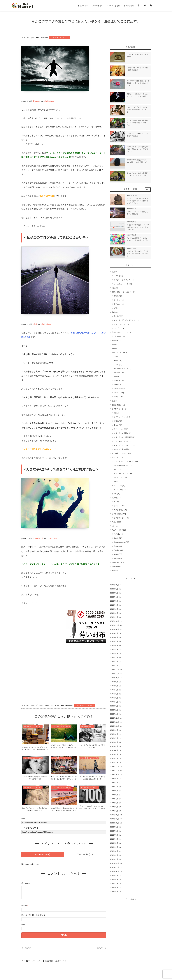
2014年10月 (115, 775)
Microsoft (119, 381)
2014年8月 (114, 783)
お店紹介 (117, 498)
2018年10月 (115, 585)
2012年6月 (114, 887)
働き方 (118, 425)
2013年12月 (115, 815)
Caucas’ (37, 101)
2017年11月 (115, 625)
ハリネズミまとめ (113, 6)
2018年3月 (114, 609)
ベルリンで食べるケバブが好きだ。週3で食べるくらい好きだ (138, 254)
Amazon (118, 558)
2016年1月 (114, 714)
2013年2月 (114, 855)
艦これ (118, 316)
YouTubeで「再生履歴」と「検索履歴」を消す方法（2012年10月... (138, 83)
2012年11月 (115, 867)
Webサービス (119, 530)
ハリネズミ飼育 (120, 490)
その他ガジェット (122, 369)
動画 (115, 401)
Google (118, 546)
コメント (56, 706)
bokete (118, 554)
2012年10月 (115, 871)
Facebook (119, 550)
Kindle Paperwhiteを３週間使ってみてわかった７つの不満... (137, 123)
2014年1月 (114, 811)
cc (53, 101)
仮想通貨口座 (118, 405)
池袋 (115, 344)
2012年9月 (114, 875)
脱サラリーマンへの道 (124, 417)
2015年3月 (114, 754)
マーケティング (120, 457)
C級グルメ (119, 336)
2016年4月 (114, 702)
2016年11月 (115, 674)
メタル (118, 276)
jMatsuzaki (118, 562)
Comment (26, 883)
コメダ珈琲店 (120, 510)
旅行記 (118, 421)
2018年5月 (114, 601)
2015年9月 (114, 730)
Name (24, 906)
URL (23, 925)
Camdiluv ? (38, 538)
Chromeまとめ (97, 6)
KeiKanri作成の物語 (122, 449)
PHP (117, 482)
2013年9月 (114, 827)
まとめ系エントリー (121, 453)
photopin (48, 101)
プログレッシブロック (124, 280)
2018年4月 (114, 605)
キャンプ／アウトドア (124, 445)
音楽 (115, 272)
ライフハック (121, 429)
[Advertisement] (42, 627)
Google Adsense (121, 542)
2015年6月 (114, 742)
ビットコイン (118, 486)
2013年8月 (114, 831)
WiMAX (118, 377)
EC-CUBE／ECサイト (123, 474)
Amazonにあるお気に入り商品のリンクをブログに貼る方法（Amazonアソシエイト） (35, 750)
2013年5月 (114, 843)
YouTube (119, 534)
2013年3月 (114, 851)
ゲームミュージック (123, 284)
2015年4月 (114, 750)
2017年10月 (115, 629)
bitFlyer (116, 570)
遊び (115, 312)
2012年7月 (114, 883)
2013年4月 (114, 847)
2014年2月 (114, 807)
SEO (117, 469)
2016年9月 (114, 682)
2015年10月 (115, 726)
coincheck (117, 566)
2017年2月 (114, 662)
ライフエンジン (121, 518)
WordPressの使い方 (87, 726)
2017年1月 (114, 666)
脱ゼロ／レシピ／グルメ (123, 332)
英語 (117, 413)
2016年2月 (114, 710)
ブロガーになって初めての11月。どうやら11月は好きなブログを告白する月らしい (64, 748)
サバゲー (119, 328)
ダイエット (120, 304)
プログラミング (119, 478)
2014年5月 (114, 795)
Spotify (118, 538)
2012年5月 (114, 892)
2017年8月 (114, 637)
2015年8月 (114, 734)
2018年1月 (114, 617)
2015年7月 (114, 738)
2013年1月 (114, 859)
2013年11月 (115, 819)
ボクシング (120, 300)
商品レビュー (119, 352)
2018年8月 (114, 589)
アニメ (116, 522)
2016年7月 (114, 690)
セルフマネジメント (123, 441)
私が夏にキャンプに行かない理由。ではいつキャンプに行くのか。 (137, 149)
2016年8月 (114, 686)
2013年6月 (114, 839)
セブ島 (116, 494)
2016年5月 (114, 698)
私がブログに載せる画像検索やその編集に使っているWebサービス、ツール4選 (64, 779)
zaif (115, 526)
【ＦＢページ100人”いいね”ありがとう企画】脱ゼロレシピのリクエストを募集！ (92, 809)
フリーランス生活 (122, 433)
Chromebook (120, 389)
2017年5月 (114, 649)
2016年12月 (115, 670)
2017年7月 (114, 641)
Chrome (119, 393)
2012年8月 (114, 879)
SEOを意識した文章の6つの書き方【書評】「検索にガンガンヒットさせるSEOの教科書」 (64, 811)
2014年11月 (115, 770)
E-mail (24, 915)
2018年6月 (114, 597)
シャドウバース (121, 324)
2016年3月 (114, 706)
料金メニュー (83, 6)
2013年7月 (114, 835)
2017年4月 (114, 653)
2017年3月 (114, 658)
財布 (117, 357)
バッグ (118, 365)
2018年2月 (114, 613)
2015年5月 (114, 746)
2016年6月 (114, 694)
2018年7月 (114, 593)
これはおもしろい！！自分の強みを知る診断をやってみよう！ (137, 109)
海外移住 (117, 340)
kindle (118, 385)
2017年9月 (114, 633)
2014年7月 (114, 787)
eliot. (35, 324)
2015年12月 (115, 718)
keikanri (45, 38)
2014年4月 (114, 799)
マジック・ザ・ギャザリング (126, 320)
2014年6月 (114, 791)
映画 (115, 348)
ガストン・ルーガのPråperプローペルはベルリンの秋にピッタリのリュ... (137, 201)
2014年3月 (114, 803)
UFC (117, 308)
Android (119, 397)
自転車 (118, 296)
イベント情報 (119, 514)
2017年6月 (114, 645)
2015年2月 (114, 758)
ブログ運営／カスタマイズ (60, 38)
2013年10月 (115, 823)
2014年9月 (114, 779)
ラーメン (119, 506)
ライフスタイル (120, 409)
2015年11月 (115, 722)
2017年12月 (115, 621)
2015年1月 (114, 762)
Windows (119, 373)
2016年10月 (115, 678)
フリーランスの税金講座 (124, 437)
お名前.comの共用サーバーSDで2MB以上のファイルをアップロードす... (138, 227)
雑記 (115, 288)
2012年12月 (115, 863)
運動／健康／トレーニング (124, 292)
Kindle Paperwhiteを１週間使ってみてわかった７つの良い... (137, 175)
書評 (118, 361)
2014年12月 (115, 766)
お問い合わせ (129, 6)
